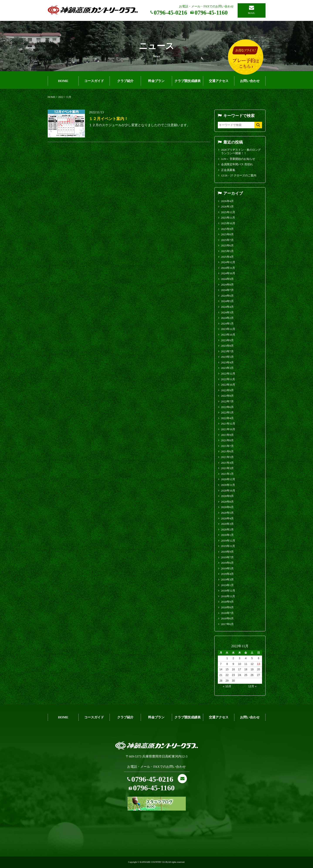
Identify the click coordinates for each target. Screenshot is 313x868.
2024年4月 (228, 307)
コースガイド (94, 81)
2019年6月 (228, 563)
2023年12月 (228, 329)
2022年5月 (228, 412)
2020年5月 (228, 513)
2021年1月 (228, 474)
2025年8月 (228, 234)
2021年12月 (228, 424)
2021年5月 (228, 457)
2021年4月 (228, 463)
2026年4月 (228, 201)
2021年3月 (228, 468)
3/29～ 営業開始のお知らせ (238, 159)
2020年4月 (228, 518)
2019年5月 (228, 568)
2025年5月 (228, 251)
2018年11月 (228, 596)
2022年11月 (228, 379)
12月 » (252, 686)
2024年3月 (228, 312)
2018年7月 (228, 613)
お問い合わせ (250, 81)
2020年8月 (228, 502)
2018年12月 (228, 591)
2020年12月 (228, 479)
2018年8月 (228, 607)
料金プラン (156, 81)
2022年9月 (228, 390)
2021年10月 (228, 429)
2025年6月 (228, 245)
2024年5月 (228, 301)
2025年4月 (228, 257)
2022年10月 (228, 385)
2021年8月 (228, 440)
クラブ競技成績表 (188, 81)
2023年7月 (228, 351)
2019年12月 (228, 541)
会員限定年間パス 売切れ (237, 164)
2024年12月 (228, 262)
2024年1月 (228, 324)
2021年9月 (228, 435)
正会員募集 (228, 170)
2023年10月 (228, 335)
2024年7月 (228, 290)
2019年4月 (228, 574)
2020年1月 (228, 535)
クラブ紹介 (125, 81)
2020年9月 (228, 496)
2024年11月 (228, 268)
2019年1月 (228, 585)
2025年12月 (228, 212)
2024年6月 (228, 296)
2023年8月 (228, 346)
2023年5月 (228, 357)
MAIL (251, 13)
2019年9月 (228, 552)
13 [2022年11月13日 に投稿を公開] (259, 664)
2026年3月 (228, 207)
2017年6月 (228, 624)
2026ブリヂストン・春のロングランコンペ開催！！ (241, 151)
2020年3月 (228, 524)
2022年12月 (228, 374)
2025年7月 (228, 240)
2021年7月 (228, 446)
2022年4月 (228, 418)
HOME (63, 81)
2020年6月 (228, 507)
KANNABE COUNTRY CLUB (154, 862)
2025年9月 (228, 229)
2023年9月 (228, 340)
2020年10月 (228, 491)
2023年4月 (228, 362)
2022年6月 (228, 407)
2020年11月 (228, 485)
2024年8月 (228, 285)
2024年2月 (228, 318)
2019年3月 (228, 580)
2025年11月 (228, 218)
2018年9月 (228, 602)
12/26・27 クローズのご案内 (239, 175)
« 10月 (227, 686)
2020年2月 (228, 529)
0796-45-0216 (170, 13)
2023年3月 (228, 368)
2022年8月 (228, 396)
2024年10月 (228, 273)
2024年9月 (228, 279)
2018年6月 (228, 618)
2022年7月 (228, 401)
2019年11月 (228, 546)
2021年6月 (228, 451)
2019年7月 (228, 557)
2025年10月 (228, 223)
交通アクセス (219, 81)
